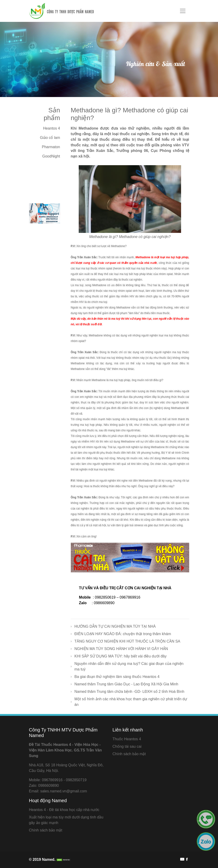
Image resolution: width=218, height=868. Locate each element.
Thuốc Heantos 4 (127, 739)
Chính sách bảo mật (129, 754)
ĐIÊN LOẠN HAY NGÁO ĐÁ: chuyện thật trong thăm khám (123, 634)
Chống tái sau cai (127, 746)
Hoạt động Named (48, 801)
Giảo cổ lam (50, 138)
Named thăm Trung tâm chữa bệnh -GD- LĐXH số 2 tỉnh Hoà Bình (129, 692)
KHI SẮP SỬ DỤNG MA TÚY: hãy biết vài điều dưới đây (121, 656)
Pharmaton (51, 147)
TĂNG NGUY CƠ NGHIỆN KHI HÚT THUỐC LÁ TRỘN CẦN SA (127, 641)
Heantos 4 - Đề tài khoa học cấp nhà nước (64, 810)
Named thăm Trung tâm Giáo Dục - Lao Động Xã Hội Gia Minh (126, 684)
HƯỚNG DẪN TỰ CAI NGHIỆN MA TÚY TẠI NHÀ (115, 626)
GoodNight (51, 156)
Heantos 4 (52, 128)
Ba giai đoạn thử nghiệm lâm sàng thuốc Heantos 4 (117, 677)
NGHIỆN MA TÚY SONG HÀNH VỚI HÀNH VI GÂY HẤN (121, 649)
